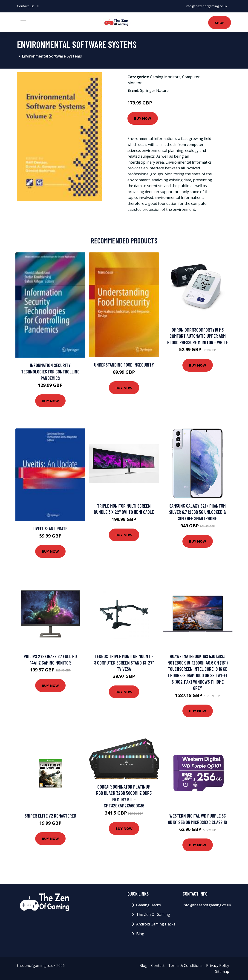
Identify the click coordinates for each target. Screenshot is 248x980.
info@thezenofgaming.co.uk (206, 6)
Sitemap (222, 971)
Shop (220, 23)
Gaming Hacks (149, 905)
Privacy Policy (218, 966)
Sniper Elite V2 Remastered (50, 816)
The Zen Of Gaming (153, 914)
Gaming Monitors (165, 77)
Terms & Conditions (185, 966)
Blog (140, 934)
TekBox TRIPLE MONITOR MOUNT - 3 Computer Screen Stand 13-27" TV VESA (124, 662)
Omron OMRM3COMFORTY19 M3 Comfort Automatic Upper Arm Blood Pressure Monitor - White (198, 336)
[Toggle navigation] (23, 22)
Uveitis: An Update (50, 528)
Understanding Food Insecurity (124, 365)
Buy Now (143, 118)
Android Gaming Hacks (156, 924)
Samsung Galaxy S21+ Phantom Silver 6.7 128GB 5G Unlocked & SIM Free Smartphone (198, 512)
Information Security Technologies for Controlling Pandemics (50, 371)
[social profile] (38, 6)
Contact (158, 966)
